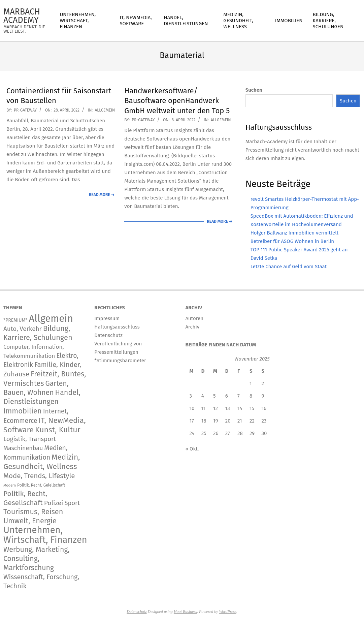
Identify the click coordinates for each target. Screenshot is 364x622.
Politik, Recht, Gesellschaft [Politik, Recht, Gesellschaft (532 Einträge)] (25, 498)
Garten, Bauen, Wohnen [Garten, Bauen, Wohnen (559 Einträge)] (36, 388)
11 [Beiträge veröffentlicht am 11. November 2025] (204, 408)
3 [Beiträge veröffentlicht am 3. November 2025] (191, 396)
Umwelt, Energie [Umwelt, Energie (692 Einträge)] (30, 521)
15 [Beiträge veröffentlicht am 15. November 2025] (252, 408)
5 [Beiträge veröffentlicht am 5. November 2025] (214, 396)
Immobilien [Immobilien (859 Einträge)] (23, 411)
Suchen (254, 90)
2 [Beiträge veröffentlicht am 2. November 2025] (262, 383)
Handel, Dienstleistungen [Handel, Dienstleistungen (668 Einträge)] (42, 397)
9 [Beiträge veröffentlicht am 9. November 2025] (263, 396)
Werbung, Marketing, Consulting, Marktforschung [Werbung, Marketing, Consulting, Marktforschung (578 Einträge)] (37, 559)
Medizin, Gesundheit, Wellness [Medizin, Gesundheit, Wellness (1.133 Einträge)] (42, 462)
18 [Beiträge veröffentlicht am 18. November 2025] (204, 421)
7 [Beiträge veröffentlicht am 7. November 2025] (239, 396)
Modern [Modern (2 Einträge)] (10, 485)
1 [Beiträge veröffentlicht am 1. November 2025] (251, 383)
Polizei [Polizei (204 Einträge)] (54, 503)
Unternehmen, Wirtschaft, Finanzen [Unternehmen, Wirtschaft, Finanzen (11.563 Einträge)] (45, 535)
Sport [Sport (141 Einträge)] (72, 503)
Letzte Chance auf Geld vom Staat (289, 267)
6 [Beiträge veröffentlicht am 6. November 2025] (227, 396)
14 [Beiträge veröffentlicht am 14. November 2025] (240, 408)
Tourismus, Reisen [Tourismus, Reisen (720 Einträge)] (33, 512)
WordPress (227, 612)
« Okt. (192, 449)
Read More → (102, 195)
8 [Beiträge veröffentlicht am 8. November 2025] (251, 396)
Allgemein (105, 110)
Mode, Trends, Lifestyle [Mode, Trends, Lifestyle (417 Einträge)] (39, 476)
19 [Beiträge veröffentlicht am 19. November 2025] (216, 421)
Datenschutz (137, 612)
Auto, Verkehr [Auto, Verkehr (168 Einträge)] (23, 329)
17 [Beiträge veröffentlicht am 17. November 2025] (192, 421)
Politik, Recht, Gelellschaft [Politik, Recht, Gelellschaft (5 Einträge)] (41, 485)
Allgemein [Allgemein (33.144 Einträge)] (51, 319)
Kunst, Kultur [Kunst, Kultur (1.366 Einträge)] (58, 430)
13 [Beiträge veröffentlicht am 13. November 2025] (228, 408)
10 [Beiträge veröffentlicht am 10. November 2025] (192, 408)
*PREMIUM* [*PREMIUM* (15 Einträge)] (15, 320)
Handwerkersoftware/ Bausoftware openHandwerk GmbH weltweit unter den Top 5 (177, 101)
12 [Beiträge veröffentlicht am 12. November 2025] (216, 408)
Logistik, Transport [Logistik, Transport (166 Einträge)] (30, 439)
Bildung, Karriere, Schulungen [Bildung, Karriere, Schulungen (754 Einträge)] (38, 333)
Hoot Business (185, 612)
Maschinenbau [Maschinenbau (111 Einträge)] (23, 448)
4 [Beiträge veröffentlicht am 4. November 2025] (203, 396)
